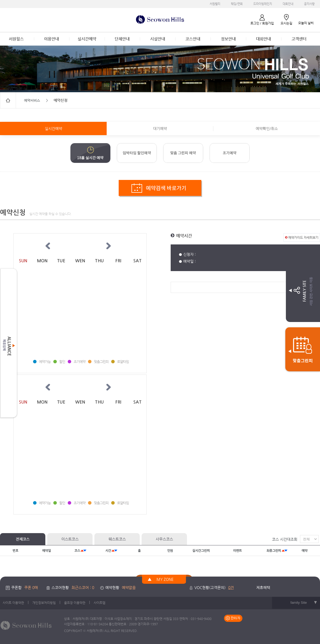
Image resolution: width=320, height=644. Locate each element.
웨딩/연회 (237, 4)
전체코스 (23, 539)
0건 (231, 587)
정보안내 (228, 39)
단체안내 (122, 39)
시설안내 (158, 39)
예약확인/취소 (267, 128)
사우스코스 (164, 539)
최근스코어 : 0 (83, 587)
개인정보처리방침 (44, 603)
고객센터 (299, 39)
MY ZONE (165, 579)
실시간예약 (87, 39)
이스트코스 (70, 539)
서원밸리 (215, 4)
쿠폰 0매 (31, 587)
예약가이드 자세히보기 (302, 238)
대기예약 (160, 128)
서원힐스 (16, 39)
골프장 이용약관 (75, 603)
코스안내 (193, 39)
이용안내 (51, 39)
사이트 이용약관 (13, 603)
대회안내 (288, 4)
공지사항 (309, 4)
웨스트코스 (117, 539)
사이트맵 (99, 603)
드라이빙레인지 (263, 4)
